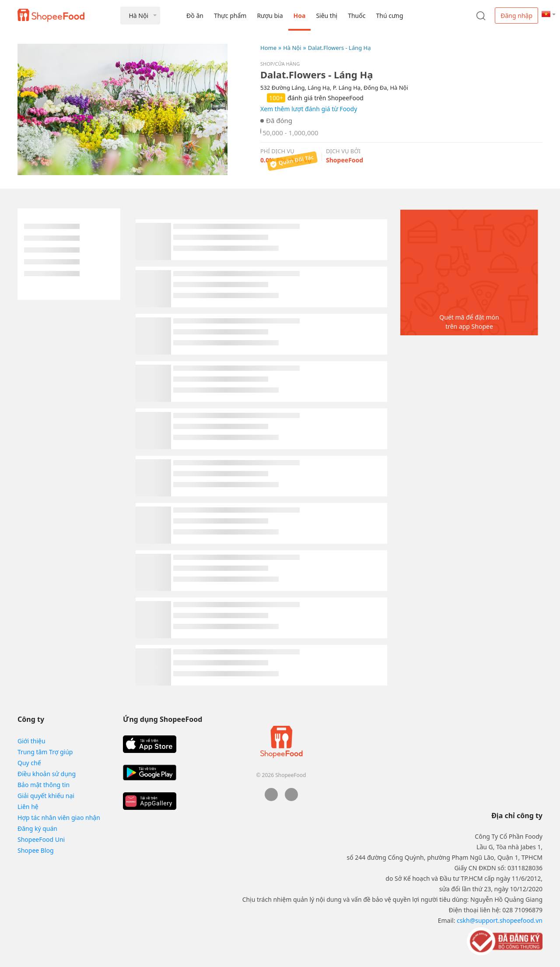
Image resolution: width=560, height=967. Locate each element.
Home (268, 48)
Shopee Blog (36, 850)
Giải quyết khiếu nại (46, 796)
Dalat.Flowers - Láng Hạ (339, 48)
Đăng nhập (516, 16)
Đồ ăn (195, 16)
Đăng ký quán (37, 828)
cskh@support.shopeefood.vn (500, 920)
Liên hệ (28, 807)
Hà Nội (292, 48)
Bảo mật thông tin (44, 785)
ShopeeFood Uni (41, 839)
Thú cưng (389, 16)
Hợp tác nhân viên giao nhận (59, 818)
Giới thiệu (31, 741)
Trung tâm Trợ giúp (45, 752)
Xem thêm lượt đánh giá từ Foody (309, 109)
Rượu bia (270, 16)
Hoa (300, 16)
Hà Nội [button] (138, 16)
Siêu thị (327, 16)
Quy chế (29, 763)
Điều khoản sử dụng (47, 774)
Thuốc (357, 16)
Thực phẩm (230, 16)
